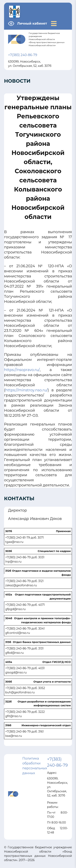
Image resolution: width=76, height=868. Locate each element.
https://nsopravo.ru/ (22, 370)
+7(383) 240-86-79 (23, 55)
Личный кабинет (32, 23)
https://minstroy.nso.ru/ (26, 390)
